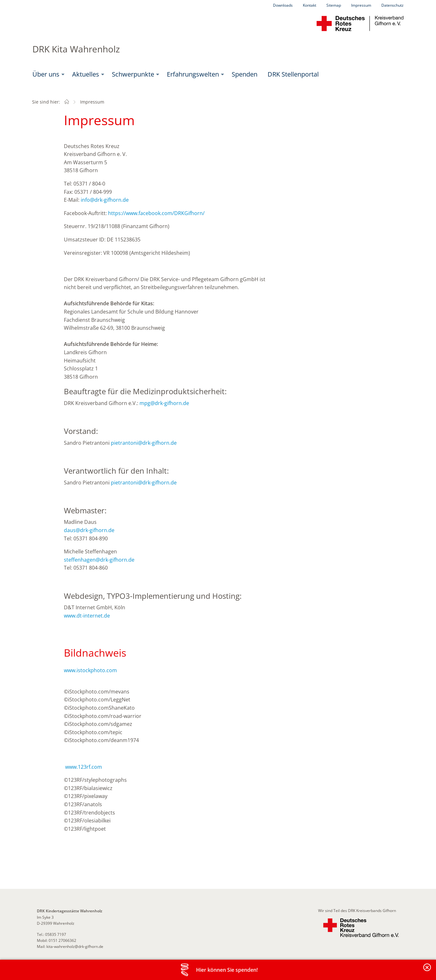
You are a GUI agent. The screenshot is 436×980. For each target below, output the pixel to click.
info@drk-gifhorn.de (105, 200)
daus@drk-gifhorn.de (89, 530)
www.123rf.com (84, 767)
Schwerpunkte (133, 74)
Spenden (245, 74)
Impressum (361, 5)
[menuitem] (47, 74)
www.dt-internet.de (87, 616)
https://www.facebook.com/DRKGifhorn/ (156, 213)
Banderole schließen (427, 971)
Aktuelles (86, 74)
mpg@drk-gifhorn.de (164, 403)
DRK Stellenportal (293, 74)
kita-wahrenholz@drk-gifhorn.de (74, 946)
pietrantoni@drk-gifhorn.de (144, 443)
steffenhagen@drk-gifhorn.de (99, 560)
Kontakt (310, 5)
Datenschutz (392, 5)
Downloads (283, 5)
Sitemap (334, 5)
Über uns (46, 74)
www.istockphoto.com (90, 670)
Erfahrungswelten (193, 74)
